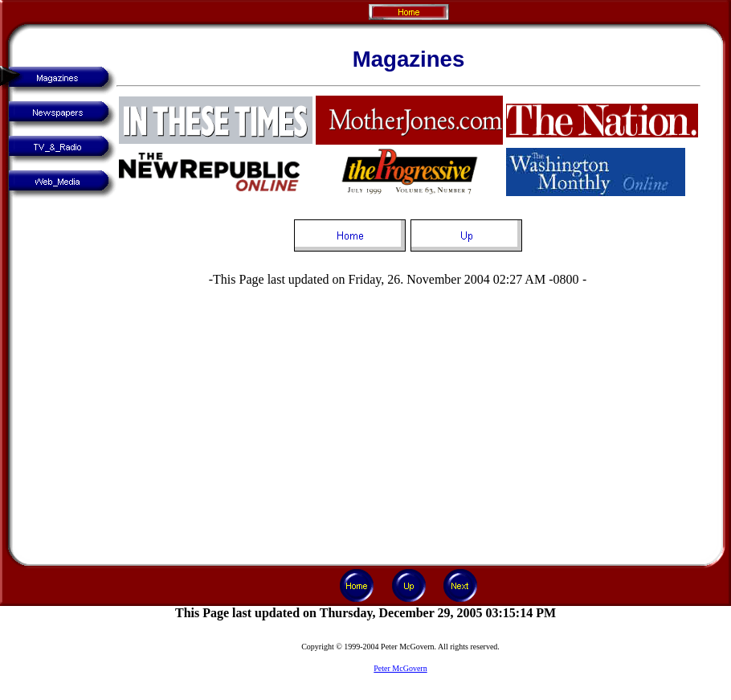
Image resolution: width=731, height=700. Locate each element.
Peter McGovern (400, 668)
